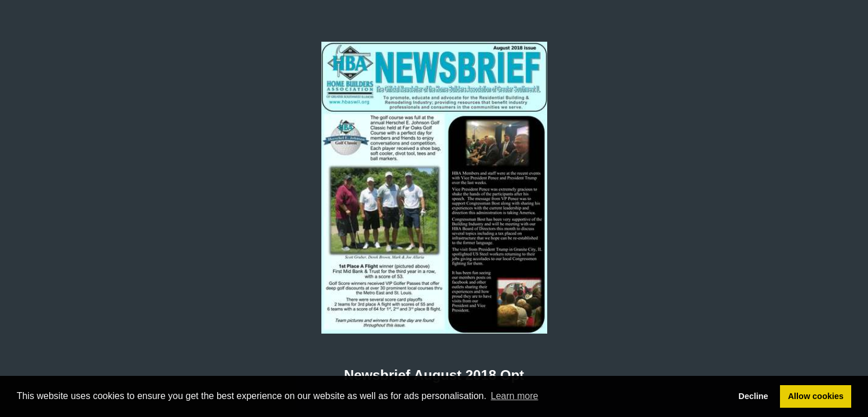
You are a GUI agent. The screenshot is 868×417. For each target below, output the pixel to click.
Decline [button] (753, 396)
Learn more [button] (515, 396)
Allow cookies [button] (816, 396)
